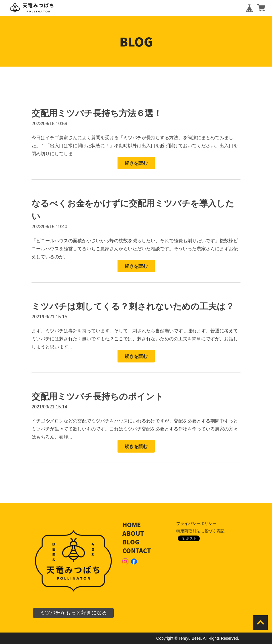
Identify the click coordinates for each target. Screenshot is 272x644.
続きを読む (136, 163)
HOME (132, 525)
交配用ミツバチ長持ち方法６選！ (97, 113)
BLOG (131, 542)
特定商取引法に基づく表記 (200, 531)
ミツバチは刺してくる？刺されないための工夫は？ (133, 306)
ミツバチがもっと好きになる (73, 613)
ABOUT (133, 533)
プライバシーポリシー (196, 523)
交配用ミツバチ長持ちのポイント (97, 396)
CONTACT (137, 551)
